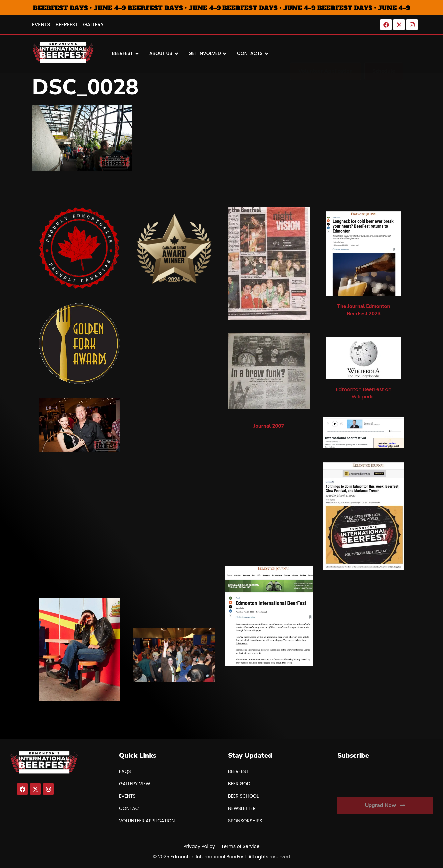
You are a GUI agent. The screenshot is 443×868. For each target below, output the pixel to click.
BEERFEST (126, 54)
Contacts (253, 54)
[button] (384, 54)
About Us (164, 54)
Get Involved (208, 54)
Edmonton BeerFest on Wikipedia (364, 393)
